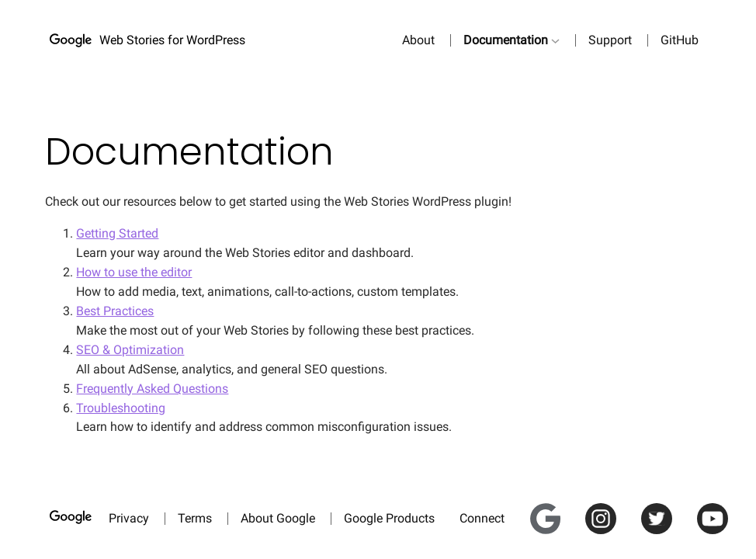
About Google (278, 518)
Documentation (506, 40)
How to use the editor (134, 272)
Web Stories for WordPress (172, 40)
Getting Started (117, 233)
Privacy (129, 518)
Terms (195, 518)
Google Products (389, 518)
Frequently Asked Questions (152, 389)
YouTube (719, 512)
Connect (482, 518)
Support (610, 40)
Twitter (660, 512)
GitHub (680, 40)
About (418, 40)
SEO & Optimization (130, 350)
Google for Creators (551, 512)
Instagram (607, 512)
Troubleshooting (121, 408)
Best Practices (115, 311)
